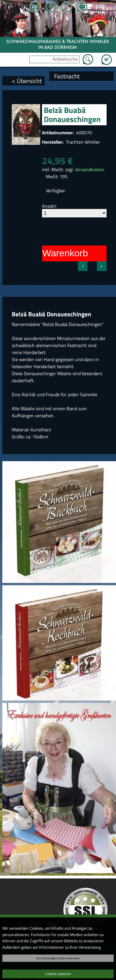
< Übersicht (27, 81)
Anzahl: (49, 206)
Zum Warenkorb (107, 56)
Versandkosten (90, 169)
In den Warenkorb (51, 253)
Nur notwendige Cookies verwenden (58, 958)
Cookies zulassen (58, 974)
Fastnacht (67, 76)
